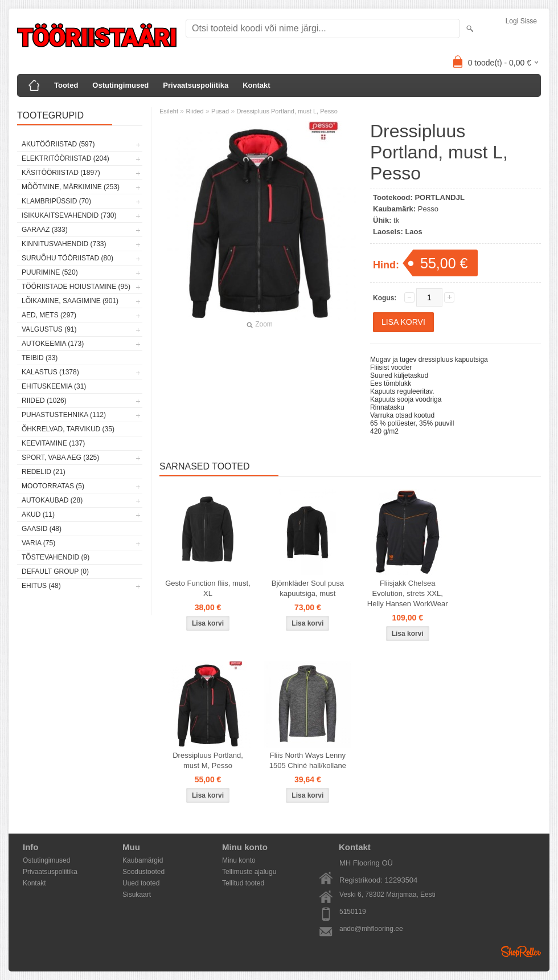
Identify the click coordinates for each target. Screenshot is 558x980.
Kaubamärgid (143, 860)
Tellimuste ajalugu (249, 872)
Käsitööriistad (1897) (61, 173)
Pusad (220, 111)
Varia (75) (38, 543)
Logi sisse (521, 21)
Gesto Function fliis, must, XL (208, 588)
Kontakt (256, 85)
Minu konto (239, 860)
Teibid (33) (40, 358)
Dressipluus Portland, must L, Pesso (287, 111)
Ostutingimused (120, 85)
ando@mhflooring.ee (371, 929)
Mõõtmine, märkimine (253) (71, 187)
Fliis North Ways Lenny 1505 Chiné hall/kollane (308, 760)
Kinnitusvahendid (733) (64, 244)
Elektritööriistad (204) (65, 158)
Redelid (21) (44, 472)
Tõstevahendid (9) (56, 557)
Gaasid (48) (42, 529)
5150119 (353, 912)
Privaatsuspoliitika (196, 85)
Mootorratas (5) (53, 486)
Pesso (428, 209)
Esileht (169, 111)
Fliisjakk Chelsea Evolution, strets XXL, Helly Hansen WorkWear (408, 593)
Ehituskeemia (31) (54, 386)
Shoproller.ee (521, 952)
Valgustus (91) (49, 329)
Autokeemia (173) (53, 344)
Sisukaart (137, 895)
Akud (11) (38, 514)
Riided (194, 111)
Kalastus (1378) (50, 372)
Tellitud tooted (243, 883)
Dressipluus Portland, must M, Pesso (208, 760)
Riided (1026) (44, 401)
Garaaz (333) (45, 230)
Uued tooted (141, 883)
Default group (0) (55, 571)
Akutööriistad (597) (58, 144)
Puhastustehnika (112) (64, 415)
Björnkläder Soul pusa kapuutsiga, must (308, 588)
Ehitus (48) (41, 586)
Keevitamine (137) (53, 443)
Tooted (66, 85)
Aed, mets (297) (49, 315)
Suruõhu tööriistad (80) (67, 258)
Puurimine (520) (50, 272)
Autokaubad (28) (52, 500)
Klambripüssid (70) (56, 201)
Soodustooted (143, 872)
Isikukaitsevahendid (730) (69, 215)
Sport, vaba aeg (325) (60, 458)
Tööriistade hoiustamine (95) (76, 287)
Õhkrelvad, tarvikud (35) (68, 429)
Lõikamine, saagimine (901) (70, 301)
